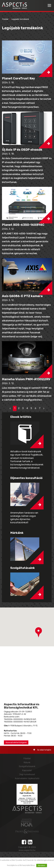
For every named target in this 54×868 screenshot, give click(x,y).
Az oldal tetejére (42, 750)
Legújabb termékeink (20, 19)
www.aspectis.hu (27, 850)
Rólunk (27, 762)
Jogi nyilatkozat (27, 774)
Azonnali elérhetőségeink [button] (16, 743)
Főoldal (5, 19)
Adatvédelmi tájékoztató (27, 778)
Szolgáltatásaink (27, 766)
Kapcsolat (27, 770)
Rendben (42, 865)
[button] (27, 57)
